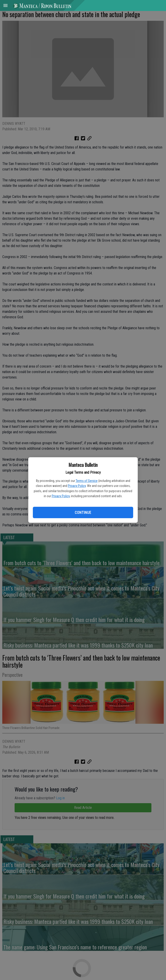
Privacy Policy (77, 486)
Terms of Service (87, 481)
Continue (83, 513)
